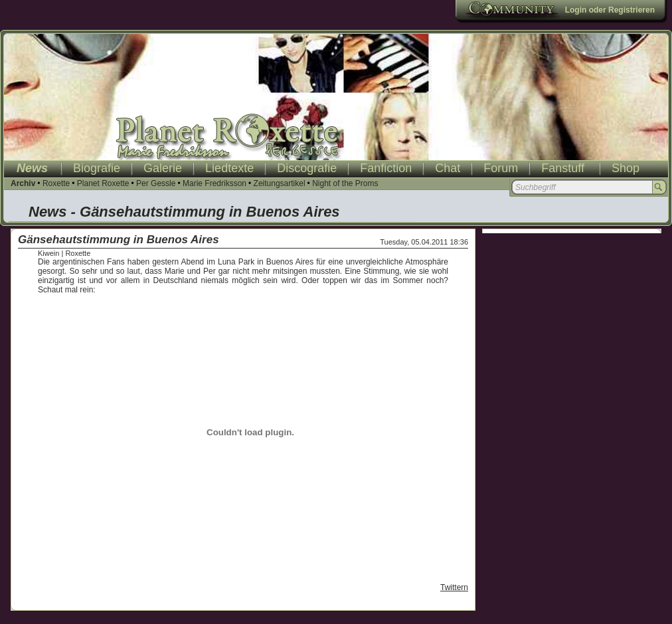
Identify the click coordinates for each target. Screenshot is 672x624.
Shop (626, 168)
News (32, 168)
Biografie (97, 168)
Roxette (56, 183)
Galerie (163, 168)
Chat (448, 168)
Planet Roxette (103, 183)
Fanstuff (563, 168)
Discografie (307, 168)
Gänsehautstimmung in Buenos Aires (119, 240)
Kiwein (48, 253)
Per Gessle (156, 183)
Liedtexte (229, 168)
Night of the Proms (345, 183)
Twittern (454, 587)
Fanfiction (386, 168)
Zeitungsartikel (280, 183)
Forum (501, 168)
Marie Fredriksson (214, 183)
